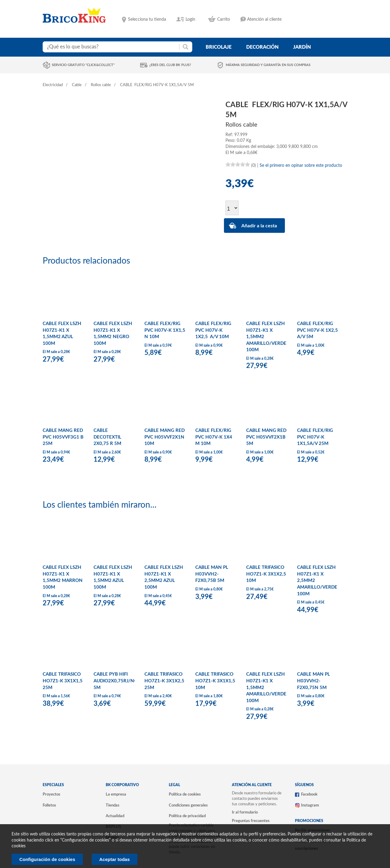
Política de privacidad (187, 816)
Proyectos (51, 794)
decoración (262, 47)
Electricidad (53, 85)
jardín (302, 47)
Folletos (49, 805)
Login (190, 19)
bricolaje (219, 47)
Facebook (309, 794)
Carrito (224, 19)
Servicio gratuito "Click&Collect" (83, 65)
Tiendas (113, 805)
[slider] (238, 164)
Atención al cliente (264, 19)
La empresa (116, 794)
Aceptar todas (115, 859)
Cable (77, 85)
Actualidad (115, 816)
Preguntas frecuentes (251, 821)
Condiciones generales (188, 805)
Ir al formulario (245, 812)
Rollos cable (101, 85)
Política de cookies (185, 794)
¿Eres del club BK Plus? (170, 65)
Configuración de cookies (47, 859)
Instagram (310, 805)
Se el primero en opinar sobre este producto (301, 166)
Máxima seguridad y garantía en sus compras (268, 65)
